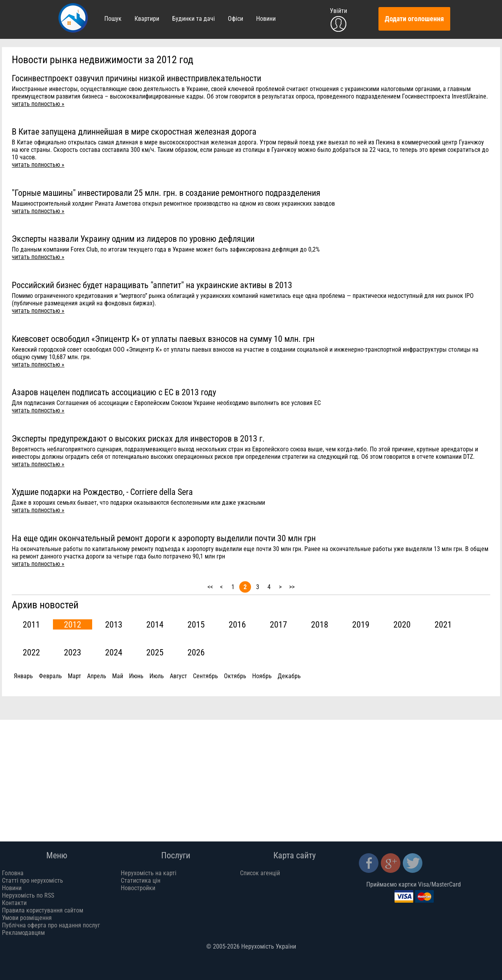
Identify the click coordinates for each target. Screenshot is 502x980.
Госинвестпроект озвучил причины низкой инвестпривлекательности (136, 78)
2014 (155, 624)
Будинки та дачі (194, 19)
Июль (157, 676)
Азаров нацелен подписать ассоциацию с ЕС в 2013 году (114, 392)
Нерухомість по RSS (28, 895)
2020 (402, 624)
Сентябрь (206, 676)
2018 (320, 624)
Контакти (14, 903)
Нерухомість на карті (149, 873)
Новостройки (138, 888)
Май (118, 676)
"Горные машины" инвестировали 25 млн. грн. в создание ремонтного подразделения (166, 193)
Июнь (136, 676)
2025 (155, 652)
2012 (73, 624)
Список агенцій (260, 873)
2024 (114, 652)
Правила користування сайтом (43, 910)
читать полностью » (38, 104)
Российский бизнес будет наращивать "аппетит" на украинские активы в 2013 (152, 285)
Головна (13, 873)
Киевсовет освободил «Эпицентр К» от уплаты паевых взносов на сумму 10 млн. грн (163, 339)
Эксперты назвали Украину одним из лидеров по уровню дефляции (133, 239)
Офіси (236, 19)
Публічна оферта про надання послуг (51, 925)
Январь (23, 676)
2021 (443, 624)
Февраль (50, 676)
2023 (73, 652)
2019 (361, 624)
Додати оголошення (414, 19)
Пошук (113, 19)
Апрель (97, 676)
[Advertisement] (251, 775)
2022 (31, 652)
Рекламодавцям (23, 933)
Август (178, 676)
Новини (266, 19)
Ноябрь (262, 676)
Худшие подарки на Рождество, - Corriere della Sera (102, 492)
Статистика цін (141, 881)
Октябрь (235, 676)
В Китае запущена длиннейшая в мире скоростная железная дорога (134, 131)
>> (292, 587)
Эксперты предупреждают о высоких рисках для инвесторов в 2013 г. (138, 438)
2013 (114, 624)
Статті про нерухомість (33, 881)
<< (210, 587)
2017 (278, 624)
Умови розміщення (27, 918)
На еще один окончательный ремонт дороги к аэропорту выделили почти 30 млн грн (164, 538)
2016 (237, 624)
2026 (196, 652)
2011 (31, 624)
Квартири (147, 19)
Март (75, 676)
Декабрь (289, 676)
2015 (196, 624)
